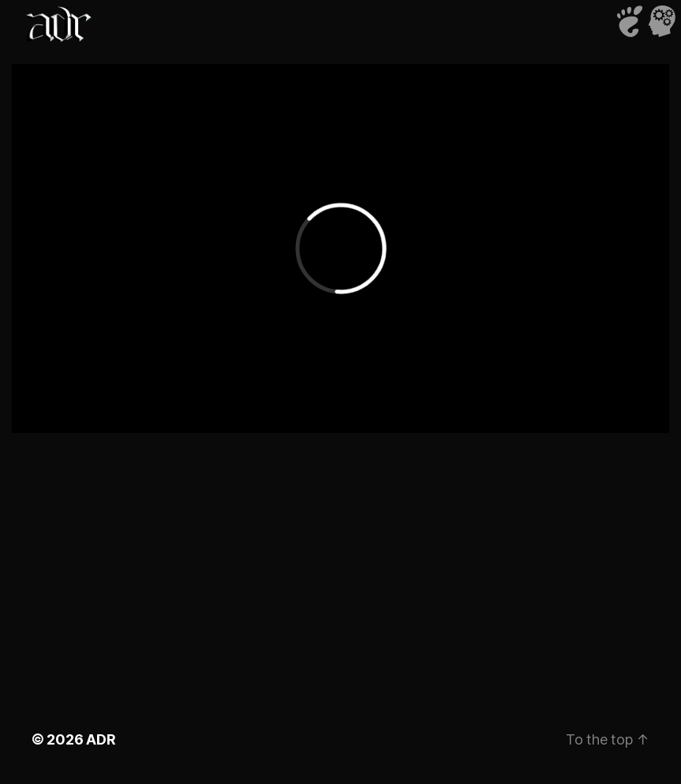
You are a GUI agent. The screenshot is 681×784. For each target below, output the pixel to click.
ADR (101, 739)
